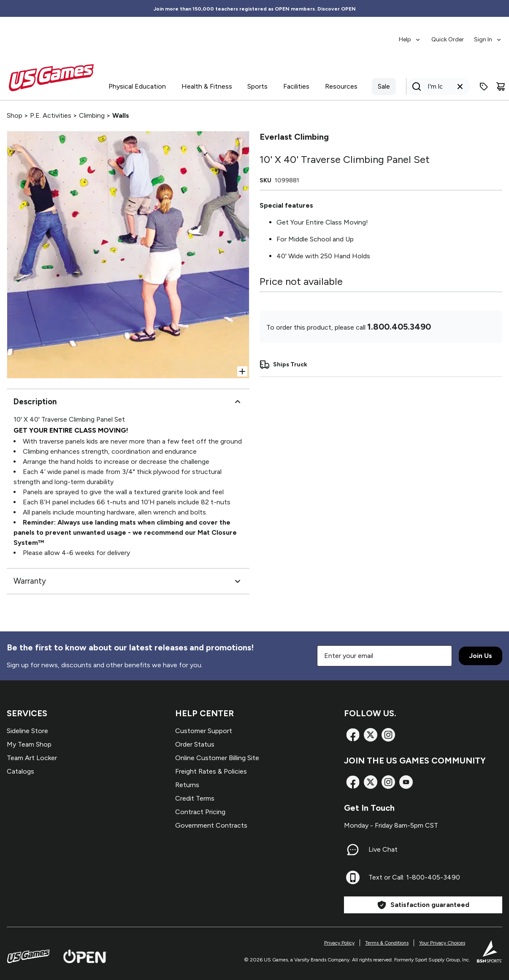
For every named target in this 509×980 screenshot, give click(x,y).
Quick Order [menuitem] (448, 39)
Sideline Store (27, 731)
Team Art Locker (32, 758)
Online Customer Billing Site (217, 758)
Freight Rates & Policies (211, 771)
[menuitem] (410, 35)
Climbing (92, 115)
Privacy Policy (339, 943)
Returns (187, 785)
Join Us (481, 656)
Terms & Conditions (387, 943)
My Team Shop (29, 744)
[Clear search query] (460, 87)
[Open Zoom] (242, 371)
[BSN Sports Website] (490, 951)
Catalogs (20, 771)
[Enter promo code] (484, 87)
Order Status (195, 744)
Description (128, 402)
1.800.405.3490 (399, 327)
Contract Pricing (200, 812)
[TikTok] (406, 782)
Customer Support (204, 731)
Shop (15, 115)
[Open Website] (85, 956)
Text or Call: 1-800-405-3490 (414, 877)
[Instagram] (388, 735)
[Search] (436, 87)
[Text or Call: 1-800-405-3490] (353, 877)
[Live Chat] (353, 850)
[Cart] (501, 87)
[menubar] (451, 35)
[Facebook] (353, 735)
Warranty (128, 581)
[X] (371, 735)
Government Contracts (211, 825)
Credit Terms (195, 798)
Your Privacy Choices (442, 943)
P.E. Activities (51, 115)
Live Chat (383, 849)
